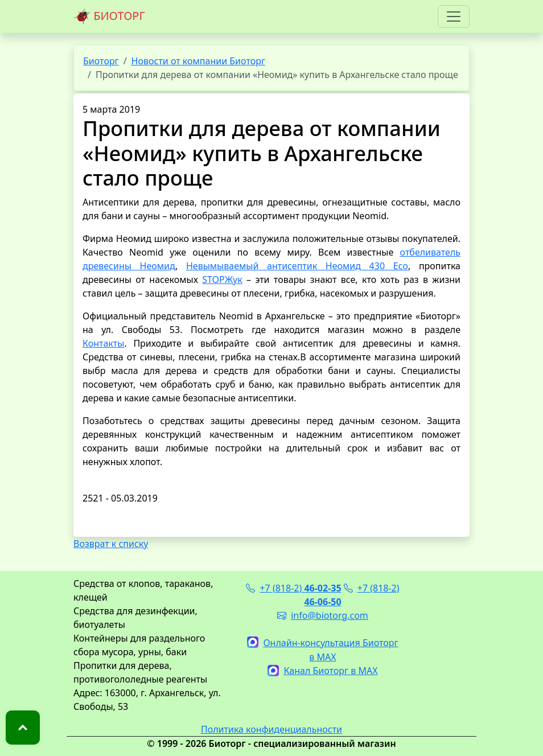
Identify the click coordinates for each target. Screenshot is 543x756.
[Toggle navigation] (454, 17)
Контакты (103, 343)
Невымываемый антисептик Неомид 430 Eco (297, 266)
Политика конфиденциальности (271, 729)
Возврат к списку (111, 544)
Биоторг (101, 61)
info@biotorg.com (323, 615)
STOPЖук (222, 280)
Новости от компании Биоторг (198, 61)
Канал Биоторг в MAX (322, 671)
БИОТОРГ (109, 17)
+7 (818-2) (293, 588)
